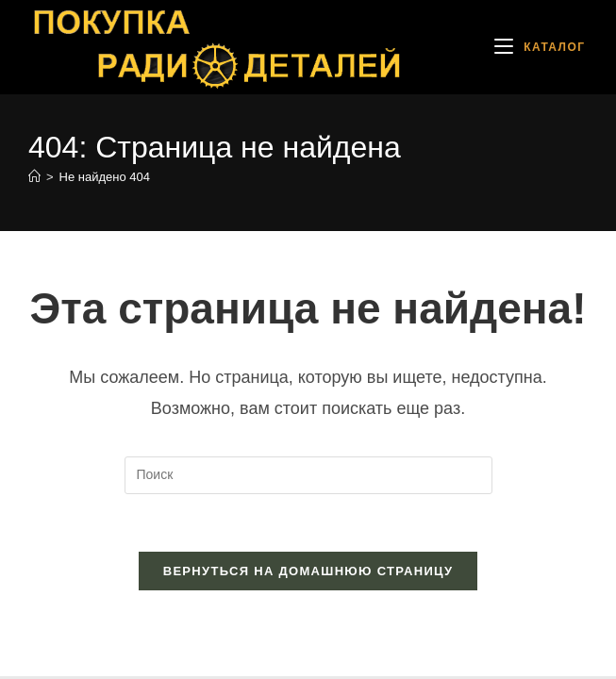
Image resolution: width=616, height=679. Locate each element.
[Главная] (34, 177)
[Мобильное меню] (540, 47)
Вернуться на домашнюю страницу (308, 571)
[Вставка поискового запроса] (308, 475)
